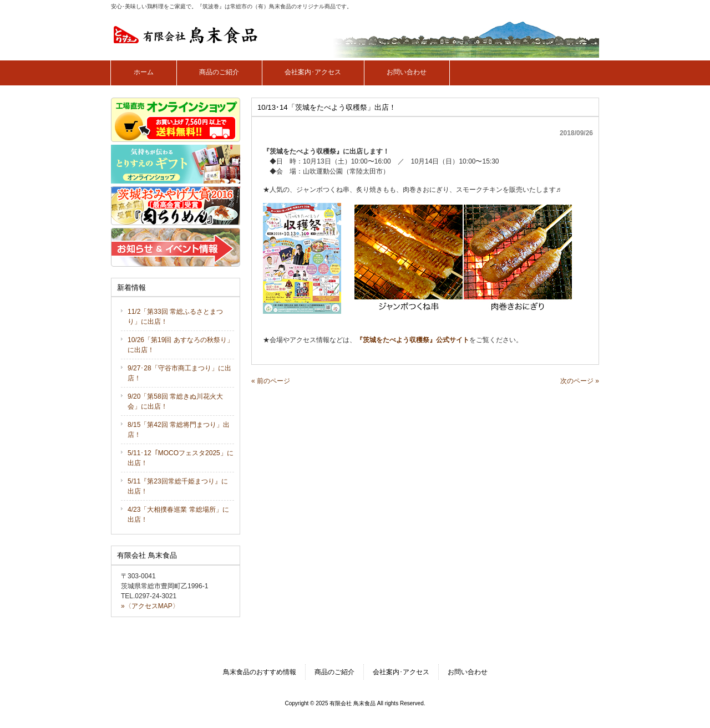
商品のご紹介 (334, 672)
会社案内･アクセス (401, 672)
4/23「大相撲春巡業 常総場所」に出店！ (178, 515)
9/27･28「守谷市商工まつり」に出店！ (179, 373)
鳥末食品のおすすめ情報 (260, 672)
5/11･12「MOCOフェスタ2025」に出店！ (181, 458)
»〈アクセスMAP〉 (150, 606)
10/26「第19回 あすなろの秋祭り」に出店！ (181, 345)
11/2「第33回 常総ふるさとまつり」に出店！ (175, 317)
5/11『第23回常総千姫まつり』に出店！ (178, 486)
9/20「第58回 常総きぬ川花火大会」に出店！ (175, 401)
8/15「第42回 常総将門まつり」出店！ (179, 430)
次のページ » (580, 381)
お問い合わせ (468, 672)
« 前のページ (271, 381)
